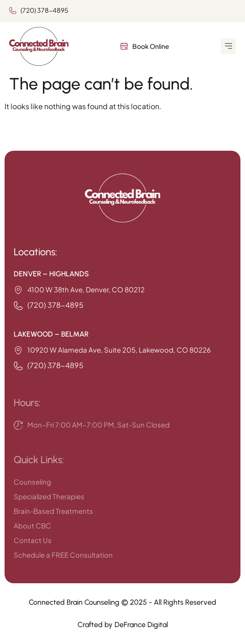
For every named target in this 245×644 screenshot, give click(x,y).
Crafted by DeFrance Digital (123, 625)
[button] (228, 46)
